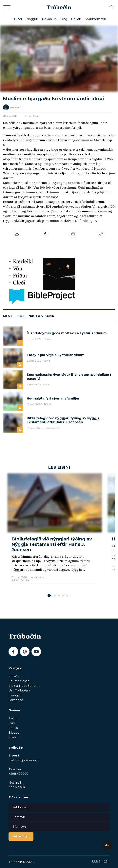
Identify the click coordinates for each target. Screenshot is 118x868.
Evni (12, 723)
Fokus (13, 728)
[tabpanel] (55, 532)
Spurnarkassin (95, 19)
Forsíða (14, 676)
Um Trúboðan (19, 690)
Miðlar (13, 737)
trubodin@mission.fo (24, 760)
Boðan (76, 19)
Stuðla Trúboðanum (23, 686)
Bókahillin (49, 19)
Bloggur (32, 19)
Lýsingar (15, 695)
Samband (16, 700)
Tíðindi (17, 19)
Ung (64, 19)
